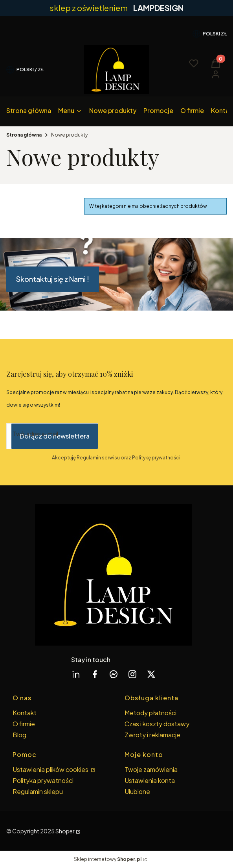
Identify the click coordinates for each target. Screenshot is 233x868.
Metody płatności (150, 713)
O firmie (24, 724)
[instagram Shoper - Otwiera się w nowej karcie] (132, 674)
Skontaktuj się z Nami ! (53, 279)
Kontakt (25, 713)
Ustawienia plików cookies (51, 769)
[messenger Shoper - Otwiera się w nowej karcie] (114, 674)
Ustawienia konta (150, 780)
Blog (19, 735)
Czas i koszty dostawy (157, 724)
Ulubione (137, 791)
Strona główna (24, 135)
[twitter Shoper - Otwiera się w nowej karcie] (151, 674)
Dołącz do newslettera (55, 436)
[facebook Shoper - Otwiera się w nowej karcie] (95, 674)
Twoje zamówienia (151, 769)
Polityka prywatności (43, 780)
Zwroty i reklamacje (152, 735)
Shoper (65, 831)
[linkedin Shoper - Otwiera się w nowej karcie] (76, 674)
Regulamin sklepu (38, 791)
